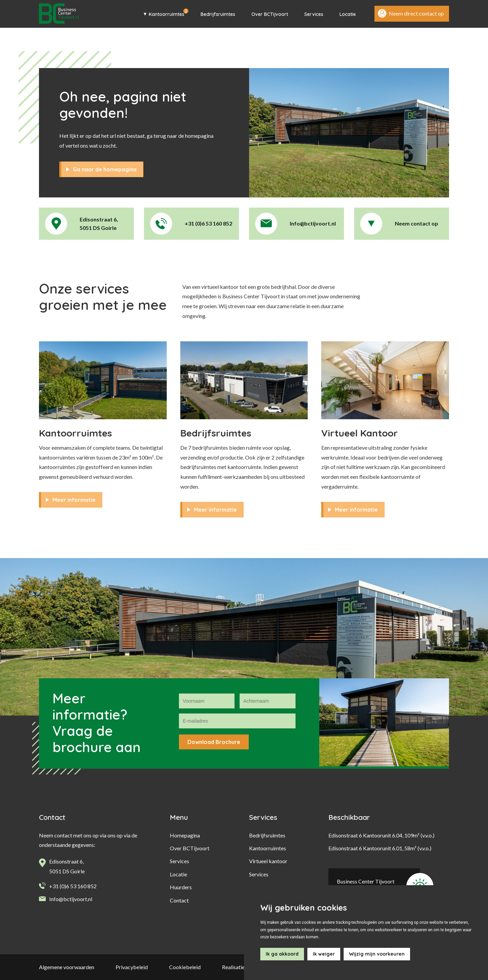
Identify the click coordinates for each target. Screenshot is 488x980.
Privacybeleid (132, 967)
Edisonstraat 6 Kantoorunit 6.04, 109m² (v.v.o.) (381, 835)
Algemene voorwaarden (67, 967)
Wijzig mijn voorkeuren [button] (377, 954)
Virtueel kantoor (268, 861)
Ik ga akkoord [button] (282, 954)
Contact (179, 900)
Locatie (348, 14)
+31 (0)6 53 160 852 (73, 886)
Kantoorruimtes (167, 14)
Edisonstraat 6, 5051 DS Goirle (67, 866)
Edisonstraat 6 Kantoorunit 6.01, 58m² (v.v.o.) (380, 848)
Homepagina (185, 835)
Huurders (181, 887)
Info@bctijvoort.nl (71, 899)
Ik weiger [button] (324, 954)
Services (314, 14)
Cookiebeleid (185, 967)
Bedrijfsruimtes (218, 14)
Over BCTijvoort (270, 14)
